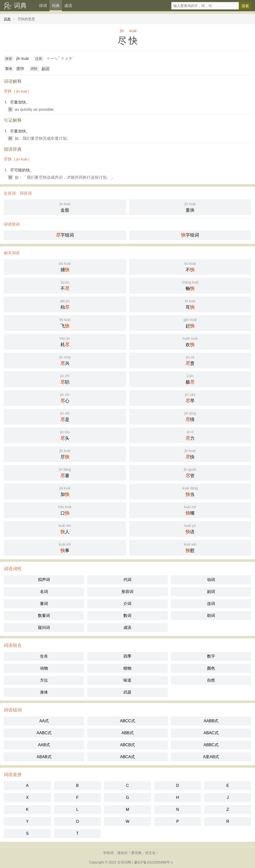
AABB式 (211, 721)
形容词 (127, 592)
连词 (211, 604)
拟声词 (44, 580)
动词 (211, 580)
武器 (127, 692)
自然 (211, 680)
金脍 (65, 207)
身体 (44, 692)
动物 (44, 668)
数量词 (44, 616)
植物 (127, 668)
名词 (44, 592)
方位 (44, 680)
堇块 (190, 207)
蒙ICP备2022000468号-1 (154, 862)
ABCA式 (128, 757)
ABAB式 (44, 757)
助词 (211, 616)
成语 (68, 6)
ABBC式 (211, 745)
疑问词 (44, 628)
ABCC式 (127, 721)
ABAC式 (211, 733)
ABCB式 (128, 745)
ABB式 (127, 733)
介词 (127, 604)
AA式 (44, 721)
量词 (44, 604)
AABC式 (44, 733)
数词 (127, 616)
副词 (45, 69)
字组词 (65, 235)
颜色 (211, 668)
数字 (211, 656)
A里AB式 (211, 757)
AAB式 (44, 745)
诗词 (43, 6)
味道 (127, 680)
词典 (20, 5)
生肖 (44, 656)
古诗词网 (124, 862)
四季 (127, 656)
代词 (127, 580)
